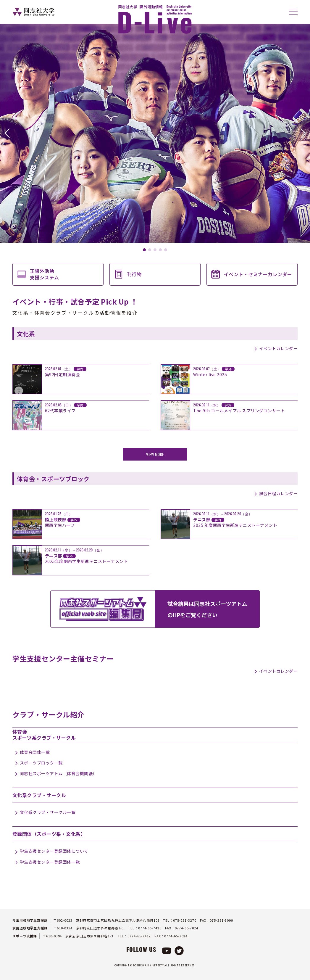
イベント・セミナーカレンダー (258, 274)
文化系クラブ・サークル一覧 (48, 812)
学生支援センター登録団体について (54, 851)
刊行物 (134, 274)
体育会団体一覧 (35, 752)
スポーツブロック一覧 (41, 763)
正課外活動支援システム (45, 274)
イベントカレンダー (278, 348)
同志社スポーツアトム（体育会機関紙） (58, 773)
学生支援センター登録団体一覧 (50, 862)
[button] (7, 133)
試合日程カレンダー (278, 493)
